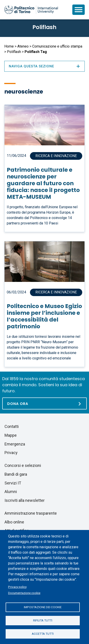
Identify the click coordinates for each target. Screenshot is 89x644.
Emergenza (15, 444)
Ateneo (23, 46)
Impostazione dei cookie (43, 607)
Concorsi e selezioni (23, 465)
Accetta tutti (43, 634)
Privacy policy (17, 587)
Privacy (11, 453)
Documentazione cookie (24, 593)
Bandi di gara (16, 474)
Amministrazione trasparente (31, 513)
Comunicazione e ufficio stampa (57, 46)
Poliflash (44, 27)
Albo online (14, 522)
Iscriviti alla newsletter (25, 500)
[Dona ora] (44, 403)
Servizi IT (13, 483)
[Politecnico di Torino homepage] (31, 10)
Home (9, 46)
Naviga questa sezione (44, 66)
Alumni (11, 492)
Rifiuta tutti (43, 620)
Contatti (12, 426)
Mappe (11, 435)
